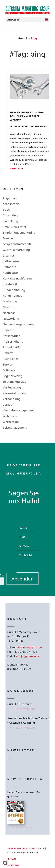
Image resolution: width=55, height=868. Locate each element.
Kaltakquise (11, 261)
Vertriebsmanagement (18, 410)
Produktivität (12, 347)
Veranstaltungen (14, 393)
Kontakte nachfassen (17, 278)
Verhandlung (12, 399)
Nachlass (9, 313)
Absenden (23, 579)
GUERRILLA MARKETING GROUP (22, 848)
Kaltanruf (9, 267)
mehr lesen (17, 168)
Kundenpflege (12, 296)
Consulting (10, 215)
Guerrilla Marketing (16, 250)
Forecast (9, 238)
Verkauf (8, 405)
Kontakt (12, 859)
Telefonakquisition (15, 382)
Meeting (8, 307)
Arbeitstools (11, 204)
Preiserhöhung (13, 342)
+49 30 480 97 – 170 (30, 647)
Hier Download (24, 709)
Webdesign (41, 126)
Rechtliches (11, 359)
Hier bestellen (23, 827)
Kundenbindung (14, 290)
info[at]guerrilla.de (28, 656)
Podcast (8, 330)
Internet (15, 126)
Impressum (13, 865)
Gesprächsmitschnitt (17, 244)
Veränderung (12, 387)
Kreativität (10, 284)
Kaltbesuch (10, 273)
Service (8, 364)
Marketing (28, 126)
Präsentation (12, 336)
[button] (5, 863)
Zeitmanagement (15, 428)
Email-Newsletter (15, 227)
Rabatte (8, 353)
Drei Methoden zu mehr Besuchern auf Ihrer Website (27, 116)
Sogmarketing (13, 376)
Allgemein (10, 198)
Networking (11, 319)
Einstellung (10, 221)
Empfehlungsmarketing (19, 233)
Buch (6, 210)
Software (9, 370)
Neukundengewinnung (19, 324)
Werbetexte (11, 422)
